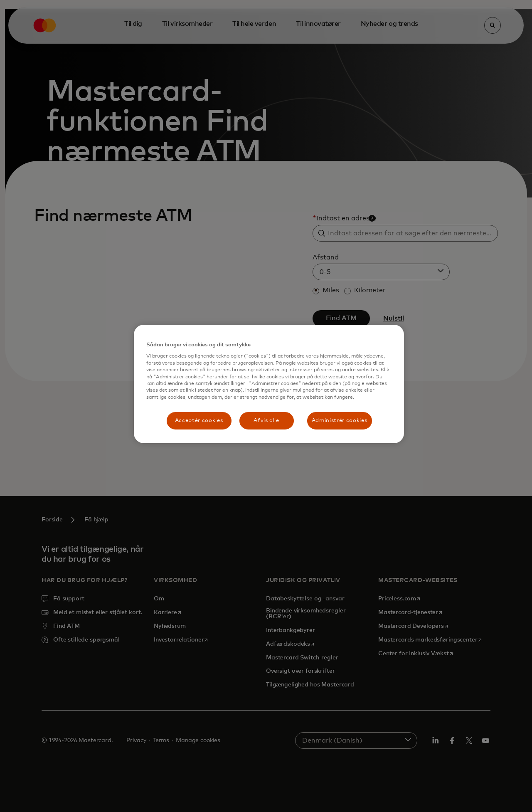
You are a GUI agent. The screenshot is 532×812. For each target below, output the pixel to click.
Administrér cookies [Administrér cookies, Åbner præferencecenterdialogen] (339, 421)
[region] (269, 384)
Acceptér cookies (199, 421)
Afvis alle (266, 421)
